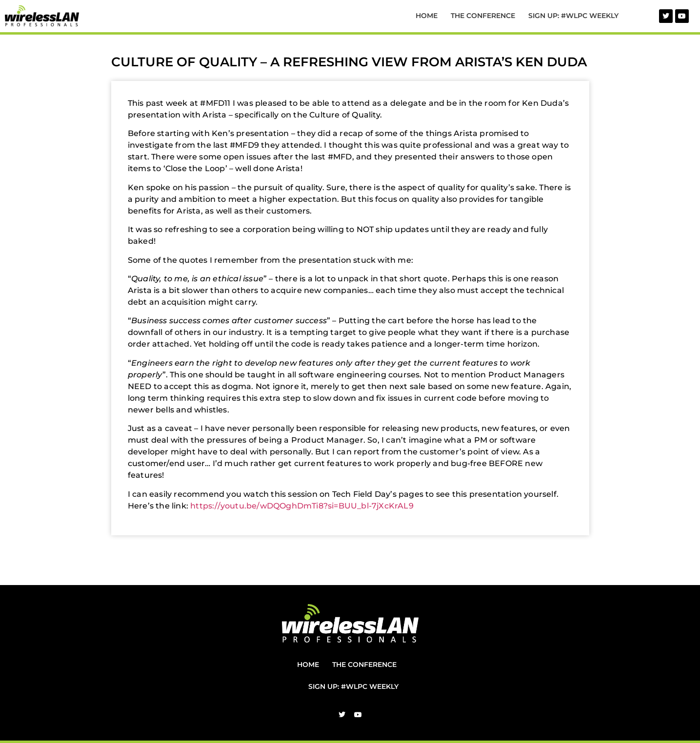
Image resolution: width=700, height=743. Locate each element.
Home (427, 16)
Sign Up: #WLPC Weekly (573, 16)
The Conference (483, 16)
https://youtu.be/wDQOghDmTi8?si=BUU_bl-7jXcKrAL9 (302, 506)
